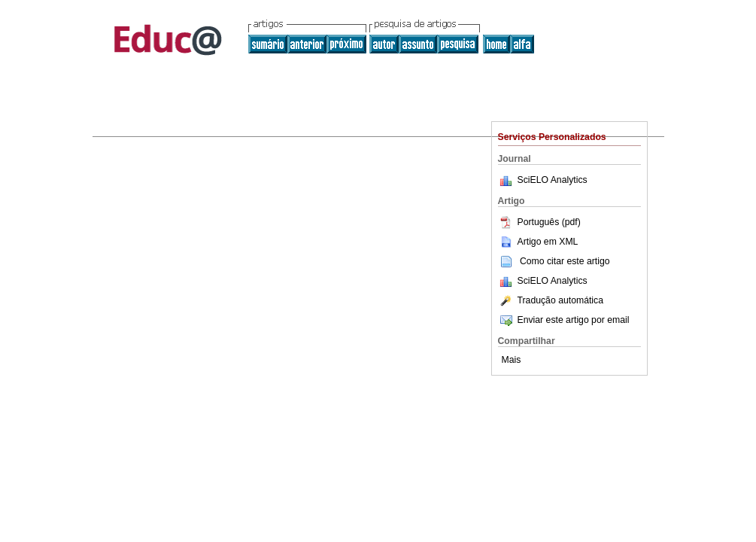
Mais (512, 360)
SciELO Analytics (553, 180)
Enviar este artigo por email (564, 320)
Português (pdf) (539, 222)
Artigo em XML (538, 242)
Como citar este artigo (565, 261)
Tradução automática (551, 300)
